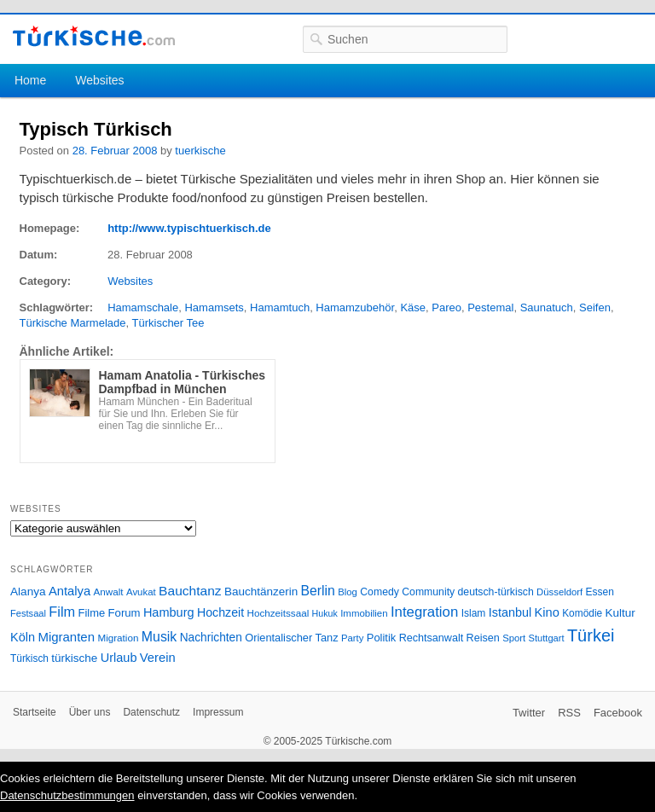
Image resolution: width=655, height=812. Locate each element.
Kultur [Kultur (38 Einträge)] (620, 613)
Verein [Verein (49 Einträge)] (158, 658)
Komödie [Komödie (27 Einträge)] (582, 613)
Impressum (218, 712)
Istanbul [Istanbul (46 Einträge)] (510, 612)
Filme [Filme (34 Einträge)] (92, 613)
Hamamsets (214, 307)
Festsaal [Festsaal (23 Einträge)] (28, 613)
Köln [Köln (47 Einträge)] (23, 637)
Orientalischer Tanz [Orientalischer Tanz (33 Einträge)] (291, 638)
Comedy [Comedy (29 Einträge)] (380, 592)
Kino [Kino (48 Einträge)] (547, 612)
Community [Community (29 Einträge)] (428, 592)
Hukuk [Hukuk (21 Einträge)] (325, 613)
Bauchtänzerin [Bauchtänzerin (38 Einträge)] (261, 592)
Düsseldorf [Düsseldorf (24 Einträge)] (559, 592)
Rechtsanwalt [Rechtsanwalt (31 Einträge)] (432, 638)
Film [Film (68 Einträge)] (62, 612)
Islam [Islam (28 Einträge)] (474, 613)
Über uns (90, 712)
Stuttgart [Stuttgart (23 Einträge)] (547, 638)
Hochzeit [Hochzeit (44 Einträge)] (220, 612)
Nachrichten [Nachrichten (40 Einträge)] (211, 638)
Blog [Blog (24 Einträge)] (348, 592)
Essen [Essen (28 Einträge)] (600, 592)
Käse (413, 307)
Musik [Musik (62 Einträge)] (159, 637)
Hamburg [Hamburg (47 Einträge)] (169, 612)
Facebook (618, 713)
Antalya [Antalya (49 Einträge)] (70, 591)
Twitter (529, 713)
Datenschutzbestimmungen (67, 795)
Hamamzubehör (355, 307)
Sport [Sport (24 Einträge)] (514, 638)
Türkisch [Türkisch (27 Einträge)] (29, 658)
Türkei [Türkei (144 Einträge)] (591, 635)
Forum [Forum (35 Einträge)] (125, 613)
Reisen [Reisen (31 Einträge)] (483, 638)
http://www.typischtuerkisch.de (189, 228)
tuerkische (200, 151)
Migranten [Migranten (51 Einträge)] (66, 637)
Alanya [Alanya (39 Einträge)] (28, 592)
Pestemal (490, 307)
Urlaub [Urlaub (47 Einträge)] (119, 658)
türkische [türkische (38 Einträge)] (74, 658)
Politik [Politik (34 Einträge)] (382, 638)
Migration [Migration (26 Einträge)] (118, 638)
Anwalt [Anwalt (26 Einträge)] (109, 592)
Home (30, 80)
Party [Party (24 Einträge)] (352, 638)
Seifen (595, 307)
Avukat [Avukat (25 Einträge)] (141, 592)
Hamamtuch (280, 307)
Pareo (446, 307)
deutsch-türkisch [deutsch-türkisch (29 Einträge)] (496, 592)
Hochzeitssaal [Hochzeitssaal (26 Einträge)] (278, 613)
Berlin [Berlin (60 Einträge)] (318, 591)
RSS (569, 713)
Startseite (35, 712)
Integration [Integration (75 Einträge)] (424, 612)
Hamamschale (143, 307)
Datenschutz (151, 712)
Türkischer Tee (168, 323)
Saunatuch (547, 307)
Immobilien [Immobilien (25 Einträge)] (364, 613)
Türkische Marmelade (73, 323)
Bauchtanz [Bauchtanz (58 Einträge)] (190, 591)
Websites (99, 80)
